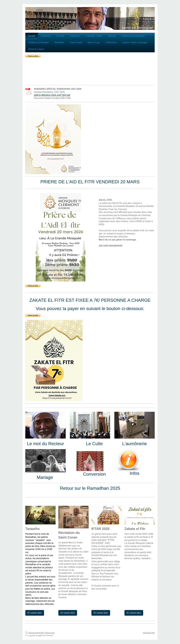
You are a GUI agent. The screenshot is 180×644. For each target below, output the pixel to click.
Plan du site (50, 633)
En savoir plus (35, 613)
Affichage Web (149, 633)
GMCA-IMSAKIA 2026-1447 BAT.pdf (52, 95)
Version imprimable (35, 633)
